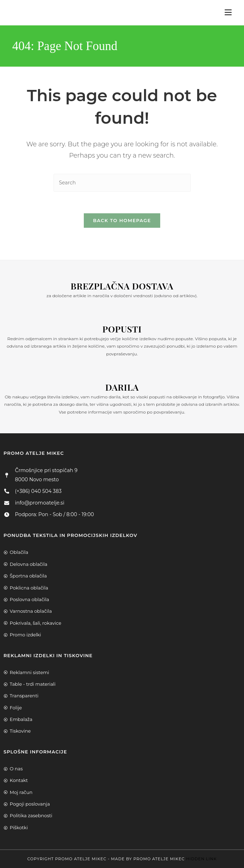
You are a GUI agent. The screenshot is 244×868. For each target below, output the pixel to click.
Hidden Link (201, 859)
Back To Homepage (122, 220)
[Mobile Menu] (226, 13)
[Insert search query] (122, 183)
